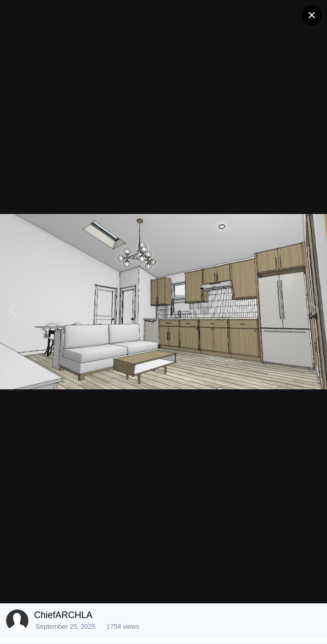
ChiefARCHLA (63, 615)
